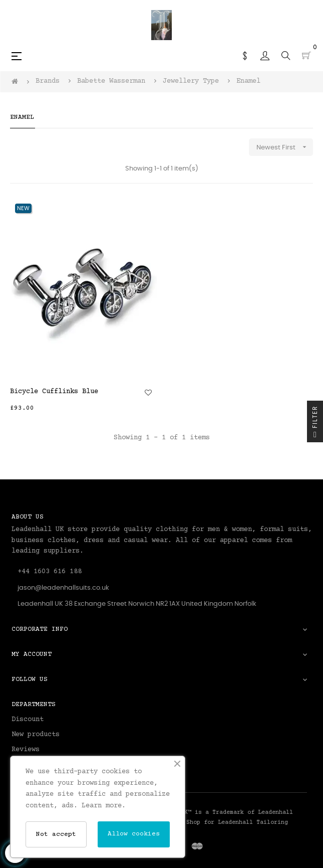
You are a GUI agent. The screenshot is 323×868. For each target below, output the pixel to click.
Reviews (26, 750)
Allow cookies (134, 834)
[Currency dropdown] (245, 56)
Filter (315, 424)
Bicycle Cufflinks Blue (54, 392)
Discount (28, 720)
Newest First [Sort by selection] (285, 147)
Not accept (56, 834)
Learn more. (104, 806)
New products (36, 735)
